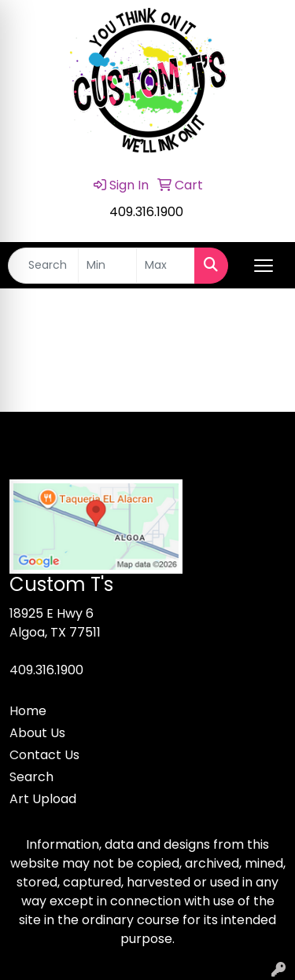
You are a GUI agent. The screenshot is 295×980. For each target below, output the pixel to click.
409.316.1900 (146, 212)
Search (31, 777)
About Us (37, 733)
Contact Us (44, 755)
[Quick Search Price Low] (107, 266)
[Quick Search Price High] (166, 266)
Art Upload (43, 799)
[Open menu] (264, 266)
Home (28, 711)
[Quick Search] (43, 266)
